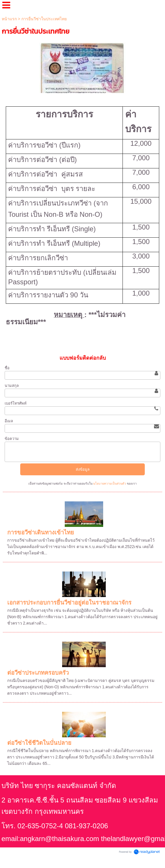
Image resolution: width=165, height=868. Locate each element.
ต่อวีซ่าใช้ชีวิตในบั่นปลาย (39, 743)
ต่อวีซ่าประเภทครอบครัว (38, 673)
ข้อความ (12, 439)
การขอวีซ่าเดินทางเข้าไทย (41, 532)
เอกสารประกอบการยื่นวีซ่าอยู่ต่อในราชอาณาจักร (69, 603)
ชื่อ (7, 368)
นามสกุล (12, 386)
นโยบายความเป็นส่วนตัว (110, 484)
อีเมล (9, 421)
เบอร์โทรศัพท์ (16, 403)
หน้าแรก (9, 19)
